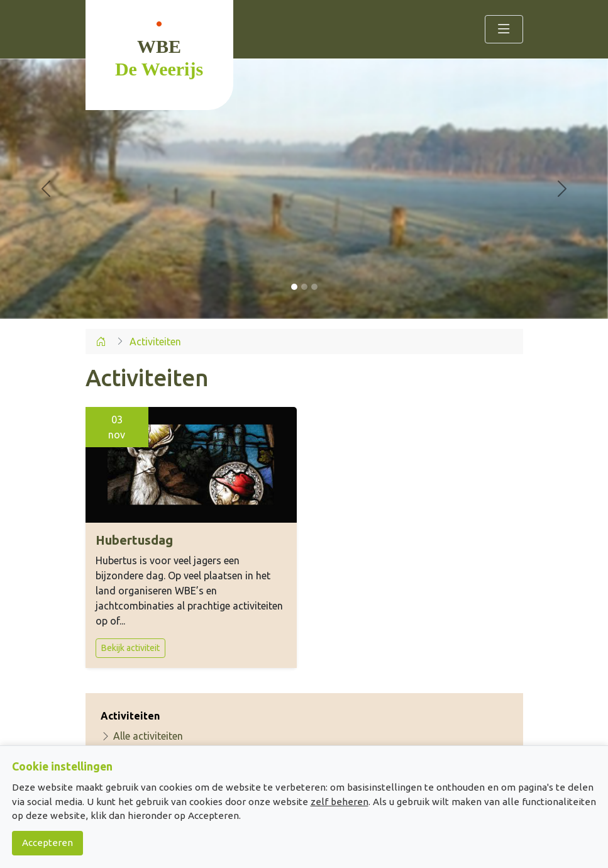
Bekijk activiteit (130, 648)
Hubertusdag (134, 540)
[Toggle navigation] (504, 29)
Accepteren (47, 843)
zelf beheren (340, 802)
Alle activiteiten (142, 736)
